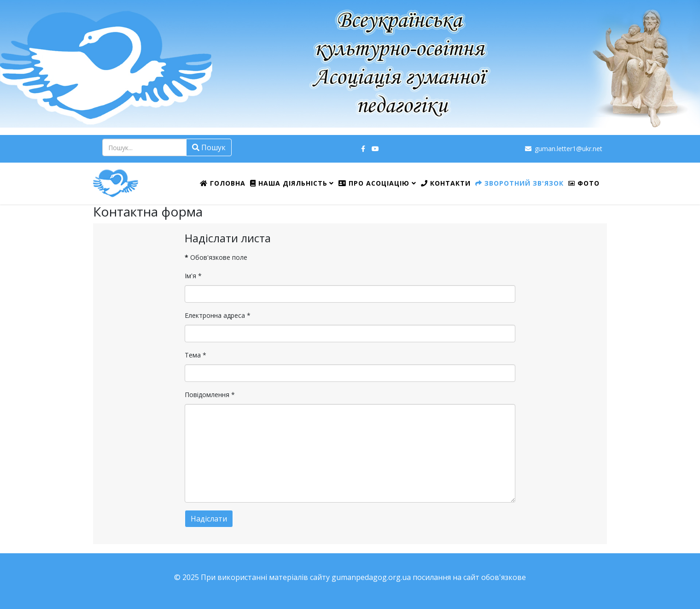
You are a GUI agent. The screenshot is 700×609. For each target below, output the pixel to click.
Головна (223, 183)
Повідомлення (210, 395)
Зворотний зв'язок (519, 183)
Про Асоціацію (374, 183)
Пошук (209, 147)
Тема (195, 355)
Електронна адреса (218, 315)
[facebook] (363, 149)
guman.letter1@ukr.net (569, 149)
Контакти (446, 183)
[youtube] (375, 149)
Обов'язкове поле (216, 257)
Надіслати (209, 519)
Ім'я (193, 276)
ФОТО (584, 183)
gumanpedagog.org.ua (371, 577)
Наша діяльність (289, 183)
